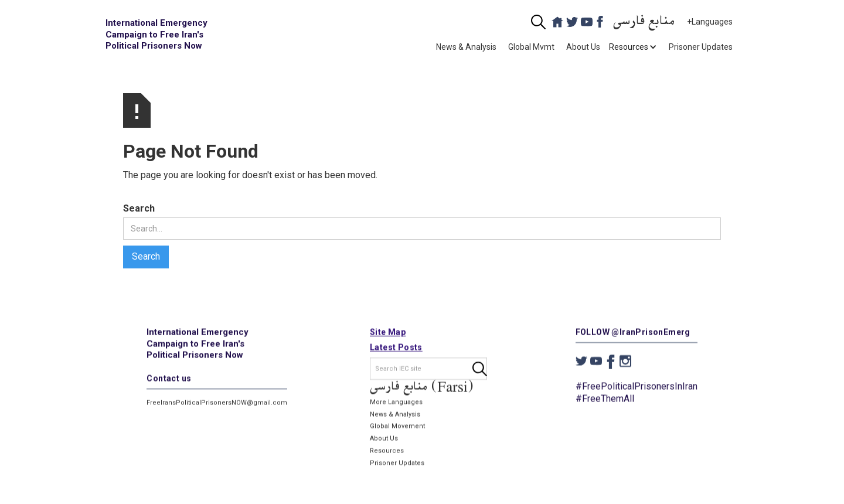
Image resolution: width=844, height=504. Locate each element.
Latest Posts (396, 348)
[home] (158, 35)
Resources (387, 451)
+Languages (710, 22)
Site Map (388, 332)
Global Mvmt (531, 47)
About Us (583, 47)
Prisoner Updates (701, 47)
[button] (629, 47)
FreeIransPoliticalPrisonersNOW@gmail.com (217, 403)
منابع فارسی (644, 22)
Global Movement (397, 427)
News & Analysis (466, 47)
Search (139, 208)
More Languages (396, 402)
